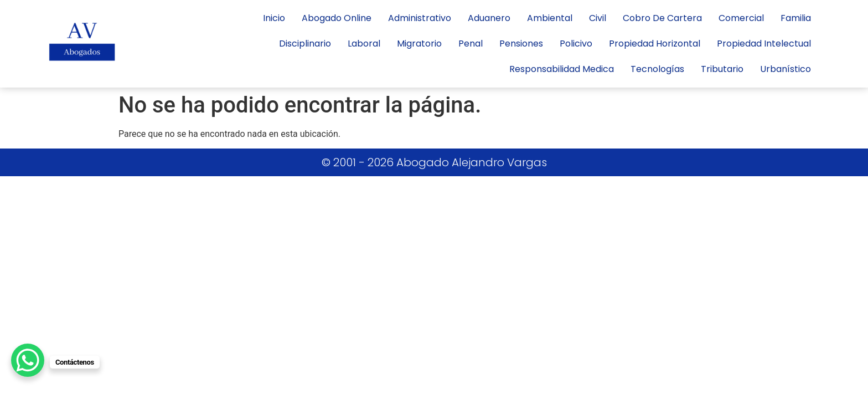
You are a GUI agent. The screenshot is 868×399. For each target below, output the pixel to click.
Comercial (741, 18)
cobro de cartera (662, 18)
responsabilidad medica (562, 69)
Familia (796, 18)
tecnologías (657, 69)
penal (471, 44)
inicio (274, 18)
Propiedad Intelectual (764, 44)
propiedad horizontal (655, 44)
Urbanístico (786, 69)
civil (598, 18)
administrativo (420, 18)
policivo (576, 44)
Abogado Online (337, 18)
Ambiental (550, 18)
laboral (364, 44)
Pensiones (521, 44)
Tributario (722, 69)
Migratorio (419, 44)
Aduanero (489, 18)
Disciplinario (305, 44)
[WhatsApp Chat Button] (28, 360)
